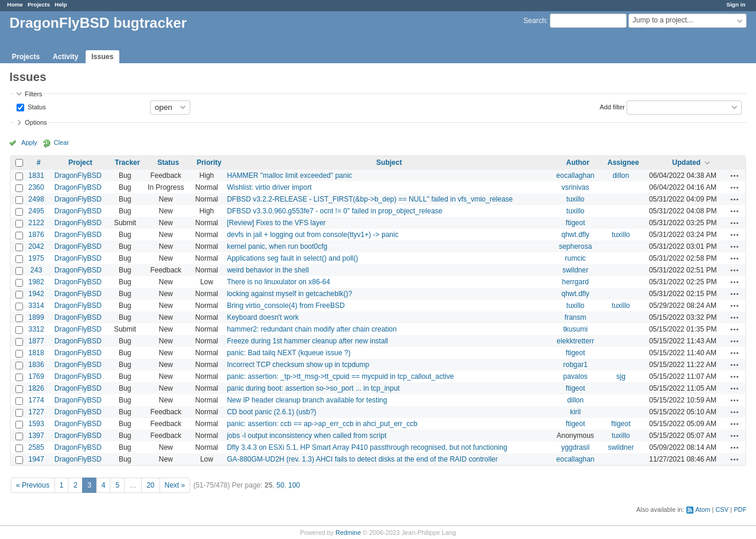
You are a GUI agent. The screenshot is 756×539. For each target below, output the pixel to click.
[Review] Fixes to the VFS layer (276, 223)
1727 (36, 412)
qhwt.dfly (576, 235)
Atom (703, 509)
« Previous (33, 485)
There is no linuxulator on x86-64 (278, 282)
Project (81, 163)
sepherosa (575, 246)
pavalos (576, 376)
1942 (36, 294)
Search (535, 21)
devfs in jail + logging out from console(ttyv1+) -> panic (312, 235)
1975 (36, 258)
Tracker (127, 163)
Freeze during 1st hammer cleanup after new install (307, 341)
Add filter (612, 106)
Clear (61, 142)
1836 (36, 365)
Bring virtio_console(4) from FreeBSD (286, 306)
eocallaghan (576, 176)
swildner (575, 270)
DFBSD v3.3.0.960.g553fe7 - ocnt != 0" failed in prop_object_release (335, 211)
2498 (36, 199)
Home (15, 4)
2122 (36, 223)
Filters (33, 94)
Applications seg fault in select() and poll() (292, 258)
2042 (36, 246)
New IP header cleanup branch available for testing (307, 400)
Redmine (348, 532)
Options (36, 122)
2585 (36, 447)
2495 (36, 211)
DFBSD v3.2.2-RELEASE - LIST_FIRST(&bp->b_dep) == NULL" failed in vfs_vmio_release (370, 199)
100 (294, 485)
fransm (576, 317)
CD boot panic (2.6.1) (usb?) (271, 412)
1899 (36, 317)
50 (280, 485)
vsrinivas (576, 187)
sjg (621, 376)
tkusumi (576, 329)
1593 (36, 424)
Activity (65, 57)
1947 (36, 459)
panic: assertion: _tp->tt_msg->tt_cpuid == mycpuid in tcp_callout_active (340, 376)
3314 (36, 306)
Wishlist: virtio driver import (269, 187)
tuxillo (576, 199)
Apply (29, 142)
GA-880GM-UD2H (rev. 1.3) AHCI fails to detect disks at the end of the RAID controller (362, 459)
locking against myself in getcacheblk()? (289, 294)
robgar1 (576, 365)
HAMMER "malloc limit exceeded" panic (289, 176)
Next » (175, 485)
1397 (36, 436)
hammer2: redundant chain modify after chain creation (312, 329)
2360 (36, 187)
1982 (36, 282)
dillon (621, 176)
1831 (36, 176)
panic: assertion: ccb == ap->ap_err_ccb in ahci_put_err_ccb (322, 424)
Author (578, 163)
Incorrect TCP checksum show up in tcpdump (298, 365)
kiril (575, 412)
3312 (36, 329)
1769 (36, 376)
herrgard (576, 282)
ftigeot (576, 223)
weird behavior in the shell (268, 270)
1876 (36, 235)
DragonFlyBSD (78, 176)
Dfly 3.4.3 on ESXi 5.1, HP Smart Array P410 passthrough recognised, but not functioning (367, 447)
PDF (740, 509)
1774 (36, 400)
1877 (36, 341)
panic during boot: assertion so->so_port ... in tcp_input (313, 388)
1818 (36, 353)
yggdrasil (575, 447)
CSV (722, 509)
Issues (102, 57)
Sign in (736, 4)
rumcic (576, 258)
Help (61, 4)
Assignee (623, 163)
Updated (686, 163)
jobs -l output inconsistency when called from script (307, 436)
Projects (39, 4)
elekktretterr (576, 341)
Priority (209, 163)
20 (150, 485)
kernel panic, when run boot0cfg (277, 246)
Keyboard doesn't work (263, 317)
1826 (36, 388)
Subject (389, 163)
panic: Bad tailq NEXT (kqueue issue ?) (289, 353)
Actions (735, 176)
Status (36, 106)
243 (36, 270)
